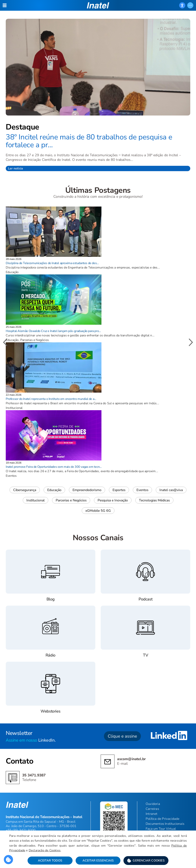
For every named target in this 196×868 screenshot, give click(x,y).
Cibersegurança (25, 490)
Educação (54, 490)
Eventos (142, 490)
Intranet (152, 814)
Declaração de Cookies (45, 850)
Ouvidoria (153, 804)
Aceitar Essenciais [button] (98, 861)
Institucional (36, 500)
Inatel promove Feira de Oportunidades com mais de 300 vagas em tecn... (54, 467)
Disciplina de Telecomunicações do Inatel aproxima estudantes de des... (52, 263)
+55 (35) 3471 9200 (21, 830)
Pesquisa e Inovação (113, 500)
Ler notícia (16, 168)
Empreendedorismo (87, 490)
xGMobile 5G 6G (98, 511)
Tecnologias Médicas (154, 500)
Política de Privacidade (163, 819)
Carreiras (152, 809)
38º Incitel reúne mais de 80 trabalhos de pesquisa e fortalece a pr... (89, 141)
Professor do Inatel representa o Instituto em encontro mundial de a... (51, 399)
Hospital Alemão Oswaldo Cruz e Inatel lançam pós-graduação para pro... (53, 331)
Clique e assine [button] (122, 736)
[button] (146, 861)
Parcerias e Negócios (71, 500)
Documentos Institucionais (165, 824)
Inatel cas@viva (171, 490)
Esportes (119, 490)
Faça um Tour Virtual (161, 829)
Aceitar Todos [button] (50, 861)
